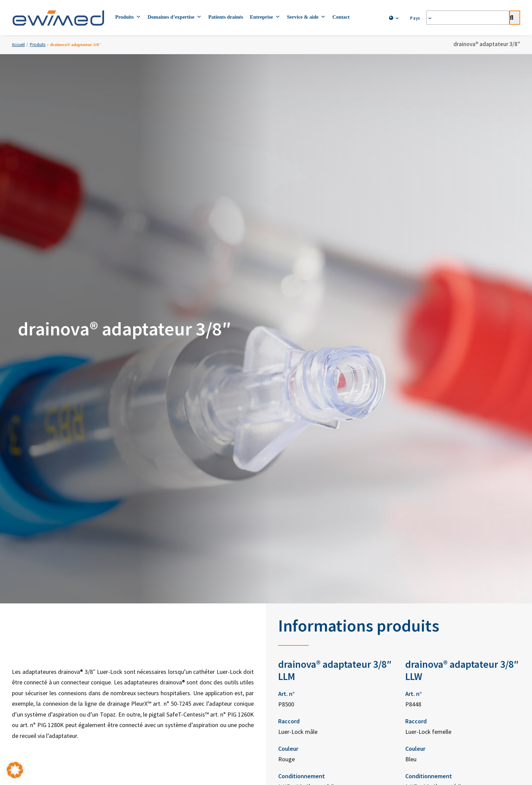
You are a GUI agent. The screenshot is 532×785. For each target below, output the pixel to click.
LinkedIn (391, 525)
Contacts (118, 688)
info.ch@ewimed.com (220, 617)
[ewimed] (58, 18)
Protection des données (217, 688)
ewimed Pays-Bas (310, 599)
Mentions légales (315, 688)
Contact (341, 17)
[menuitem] (392, 18)
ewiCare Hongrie (309, 644)
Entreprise (265, 17)
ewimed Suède (307, 554)
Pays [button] (417, 18)
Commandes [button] (266, 474)
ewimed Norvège (309, 584)
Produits (128, 17)
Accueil (18, 45)
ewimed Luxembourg (313, 629)
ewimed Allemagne (311, 524)
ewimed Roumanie (310, 659)
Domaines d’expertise (175, 17)
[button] (15, 770)
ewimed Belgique (309, 614)
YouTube (391, 558)
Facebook (393, 542)
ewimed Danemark (311, 569)
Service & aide (306, 17)
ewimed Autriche (309, 539)
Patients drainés (226, 17)
